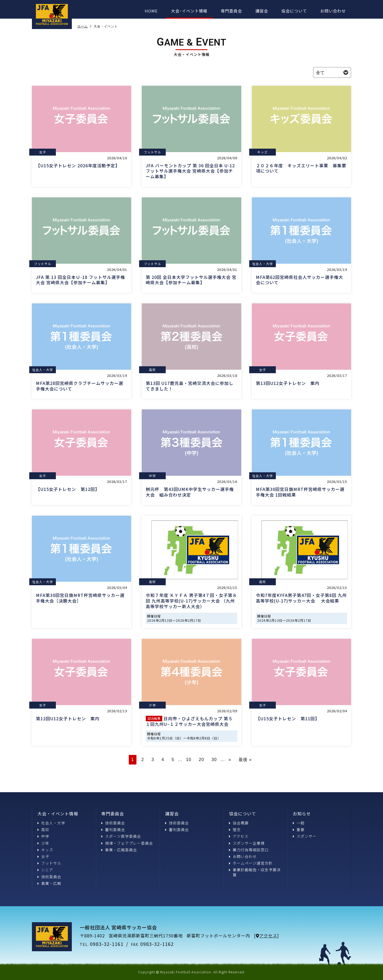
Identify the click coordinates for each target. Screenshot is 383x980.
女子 (43, 856)
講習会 (262, 11)
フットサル (49, 863)
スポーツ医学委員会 (121, 836)
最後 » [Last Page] (245, 760)
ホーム (85, 26)
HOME (151, 11)
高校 (43, 829)
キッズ (45, 850)
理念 (235, 829)
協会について (294, 11)
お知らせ (302, 814)
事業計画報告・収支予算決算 (255, 872)
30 (214, 760)
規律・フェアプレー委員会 (127, 843)
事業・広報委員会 (119, 850)
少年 (43, 843)
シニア (45, 870)
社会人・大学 (51, 823)
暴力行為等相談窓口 (249, 850)
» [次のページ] (230, 760)
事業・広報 (49, 883)
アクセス (239, 836)
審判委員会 (113, 829)
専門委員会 (231, 11)
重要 (299, 829)
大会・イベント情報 (58, 814)
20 (201, 760)
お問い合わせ (333, 11)
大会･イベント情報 (189, 11)
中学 (43, 836)
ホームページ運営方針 (251, 863)
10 (189, 760)
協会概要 (239, 823)
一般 (299, 823)
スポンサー (305, 836)
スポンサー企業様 (247, 843)
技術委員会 (49, 877)
